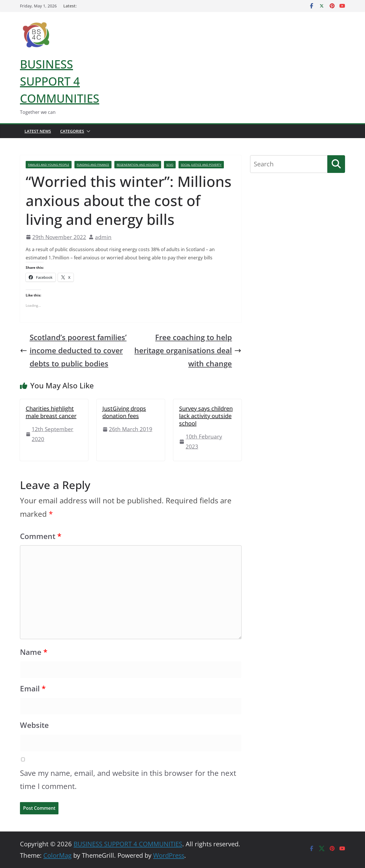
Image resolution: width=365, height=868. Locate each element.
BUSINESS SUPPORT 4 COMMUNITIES (60, 81)
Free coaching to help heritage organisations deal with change (188, 351)
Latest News (38, 131)
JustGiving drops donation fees (124, 412)
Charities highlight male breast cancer (51, 412)
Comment (41, 536)
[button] (87, 131)
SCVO (170, 165)
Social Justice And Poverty (201, 165)
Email (33, 689)
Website (34, 725)
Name (34, 652)
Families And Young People (49, 165)
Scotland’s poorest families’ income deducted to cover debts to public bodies (73, 351)
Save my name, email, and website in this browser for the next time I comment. (128, 780)
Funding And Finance (93, 165)
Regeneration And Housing (138, 165)
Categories (72, 131)
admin (103, 237)
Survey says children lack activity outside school (206, 416)
